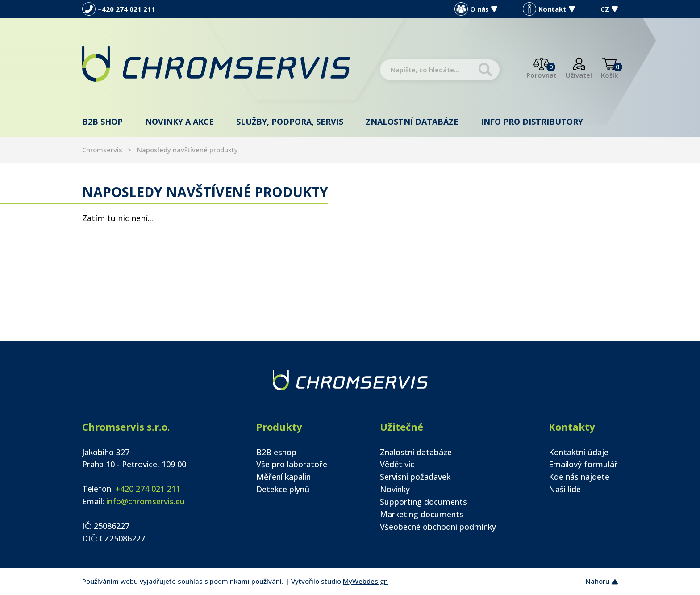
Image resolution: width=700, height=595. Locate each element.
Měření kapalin (283, 477)
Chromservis (102, 150)
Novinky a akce (179, 122)
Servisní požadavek (415, 477)
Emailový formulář (583, 464)
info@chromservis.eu (146, 501)
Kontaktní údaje (579, 452)
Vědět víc (397, 464)
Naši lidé (565, 489)
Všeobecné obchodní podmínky (438, 527)
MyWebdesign (365, 581)
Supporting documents (423, 502)
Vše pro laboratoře (292, 464)
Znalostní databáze (412, 122)
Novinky (395, 489)
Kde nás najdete (579, 477)
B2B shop (102, 122)
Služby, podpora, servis (290, 122)
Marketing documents (422, 514)
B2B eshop (276, 452)
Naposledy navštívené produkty (187, 150)
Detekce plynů (283, 489)
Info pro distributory (532, 122)
